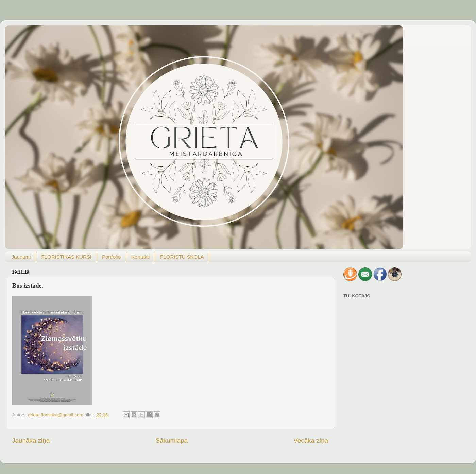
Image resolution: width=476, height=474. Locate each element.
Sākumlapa (172, 441)
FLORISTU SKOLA (182, 257)
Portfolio (111, 257)
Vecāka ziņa (311, 441)
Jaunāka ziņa (31, 441)
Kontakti (140, 257)
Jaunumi (21, 257)
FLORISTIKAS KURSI (66, 257)
